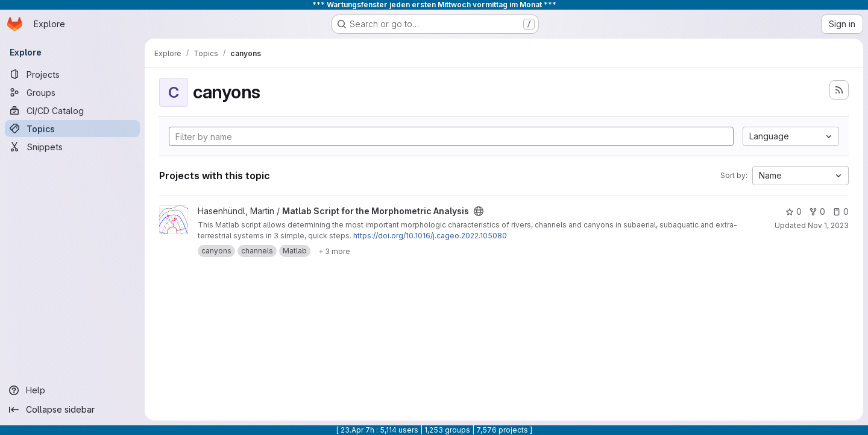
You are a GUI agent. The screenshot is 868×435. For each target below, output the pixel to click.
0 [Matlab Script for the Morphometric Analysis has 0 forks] (817, 211)
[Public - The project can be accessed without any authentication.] (479, 211)
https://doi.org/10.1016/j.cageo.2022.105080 (430, 236)
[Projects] (72, 74)
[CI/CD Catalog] (72, 110)
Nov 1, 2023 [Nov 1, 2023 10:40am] (828, 225)
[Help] (72, 390)
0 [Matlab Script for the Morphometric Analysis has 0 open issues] (841, 211)
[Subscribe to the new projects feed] (839, 90)
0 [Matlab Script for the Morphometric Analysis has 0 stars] (794, 211)
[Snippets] (72, 147)
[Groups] (72, 92)
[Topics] (72, 129)
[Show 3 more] (334, 251)
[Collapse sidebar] (72, 410)
